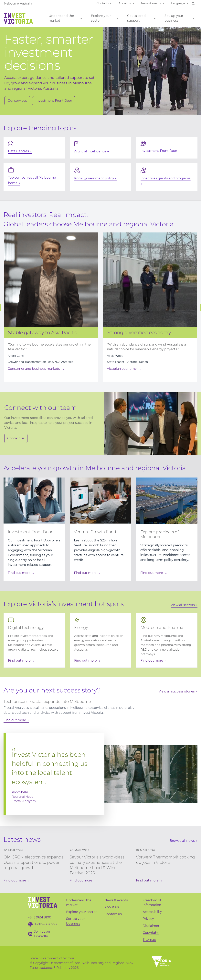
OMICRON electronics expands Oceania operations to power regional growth (33, 862)
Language (178, 3)
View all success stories (177, 691)
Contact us (104, 3)
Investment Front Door (54, 101)
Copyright (151, 933)
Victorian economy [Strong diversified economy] (122, 369)
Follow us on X (46, 924)
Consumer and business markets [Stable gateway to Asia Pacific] (34, 369)
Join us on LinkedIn (42, 934)
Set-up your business (174, 18)
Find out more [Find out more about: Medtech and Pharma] (152, 661)
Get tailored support (136, 18)
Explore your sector (101, 18)
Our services (17, 101)
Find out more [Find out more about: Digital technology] (19, 661)
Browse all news (183, 841)
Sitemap (149, 940)
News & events (151, 3)
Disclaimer (151, 926)
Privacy (148, 919)
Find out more (15, 720)
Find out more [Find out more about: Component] (19, 573)
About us (125, 3)
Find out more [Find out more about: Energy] (85, 661)
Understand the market (61, 18)
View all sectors (183, 605)
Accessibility (152, 912)
